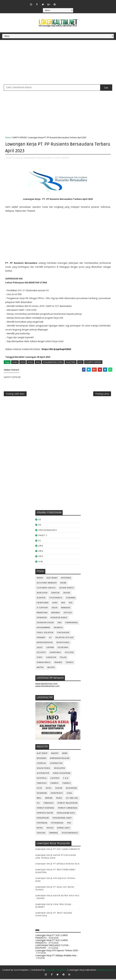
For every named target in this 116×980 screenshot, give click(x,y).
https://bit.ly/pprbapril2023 (56, 349)
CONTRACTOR (56, 764)
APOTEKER (66, 579)
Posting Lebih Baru (15, 394)
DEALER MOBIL (44, 769)
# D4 (23, 362)
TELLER (63, 658)
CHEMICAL (42, 764)
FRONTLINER (43, 604)
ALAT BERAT (52, 579)
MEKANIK (56, 614)
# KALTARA (71, 362)
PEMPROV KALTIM (45, 814)
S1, (53, 157)
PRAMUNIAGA (72, 624)
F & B (66, 779)
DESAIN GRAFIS (67, 589)
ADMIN (40, 579)
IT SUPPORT (42, 609)
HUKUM (59, 789)
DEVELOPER (42, 594)
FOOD (39, 789)
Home (8, 137)
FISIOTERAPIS (56, 599)
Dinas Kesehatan (62, 774)
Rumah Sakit (64, 829)
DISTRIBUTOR (43, 774)
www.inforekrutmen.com (47, 687)
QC (50, 639)
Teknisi (70, 663)
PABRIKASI (49, 804)
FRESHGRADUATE (48, 531)
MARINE (49, 799)
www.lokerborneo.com (46, 685)
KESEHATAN (71, 789)
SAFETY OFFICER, (62, 157)
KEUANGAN (42, 794)
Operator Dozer (45, 624)
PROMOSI (58, 629)
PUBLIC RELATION (45, 634)
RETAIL (40, 829)
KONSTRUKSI (57, 794)
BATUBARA (42, 759)
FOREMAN (71, 599)
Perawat (41, 639)
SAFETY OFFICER (19, 137)
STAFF (40, 658)
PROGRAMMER (43, 629)
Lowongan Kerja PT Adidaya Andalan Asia (57, 865)
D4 (40, 526)
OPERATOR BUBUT (59, 619)
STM (41, 563)
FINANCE (67, 784)
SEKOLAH (41, 834)
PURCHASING (63, 634)
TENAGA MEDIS (44, 663)
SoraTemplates (21, 971)
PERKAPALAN (43, 819)
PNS (60, 624)
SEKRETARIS (55, 654)
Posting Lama (102, 394)
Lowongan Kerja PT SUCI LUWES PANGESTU (58, 850)
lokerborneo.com (105, 971)
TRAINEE (58, 663)
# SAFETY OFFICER (93, 362)
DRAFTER (56, 594)
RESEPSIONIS (63, 644)
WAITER (40, 668)
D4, (14, 157)
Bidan (63, 584)
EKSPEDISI (42, 779)
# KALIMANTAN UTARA (53, 362)
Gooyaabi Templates (56, 971)
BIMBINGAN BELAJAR (60, 759)
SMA (41, 547)
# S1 (80, 362)
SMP (41, 557)
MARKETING (42, 614)
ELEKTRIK (41, 599)
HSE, (18, 157)
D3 (40, 521)
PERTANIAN (42, 824)
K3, (22, 157)
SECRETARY (63, 649)
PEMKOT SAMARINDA (68, 809)
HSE (71, 604)
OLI (38, 804)
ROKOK (50, 829)
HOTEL (49, 789)
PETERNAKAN (57, 824)
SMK (41, 552)
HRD (63, 604)
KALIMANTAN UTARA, (33, 157)
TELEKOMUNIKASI (70, 834)
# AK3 (15, 362)
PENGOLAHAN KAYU (66, 814)
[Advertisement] (58, 63)
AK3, (10, 157)
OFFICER (68, 614)
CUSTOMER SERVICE (46, 589)
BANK (65, 754)
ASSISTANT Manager (47, 584)
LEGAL (70, 794)
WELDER (51, 668)
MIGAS (59, 799)
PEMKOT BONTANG (46, 809)
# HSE (30, 362)
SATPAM (50, 649)
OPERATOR (42, 619)
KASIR (55, 609)
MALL (39, 799)
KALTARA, (47, 157)
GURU (55, 604)
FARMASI (55, 784)
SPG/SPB (69, 654)
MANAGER (66, 609)
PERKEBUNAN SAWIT (62, 819)
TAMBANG (54, 834)
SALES (40, 649)
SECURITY (41, 654)
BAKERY (55, 754)
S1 (40, 542)
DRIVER (67, 594)
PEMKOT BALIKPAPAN (68, 804)
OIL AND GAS (72, 799)
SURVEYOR (51, 658)
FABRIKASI (42, 784)
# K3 (38, 362)
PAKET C (43, 536)
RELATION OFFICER (64, 639)
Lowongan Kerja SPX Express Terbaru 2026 (57, 951)
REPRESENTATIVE (45, 644)
